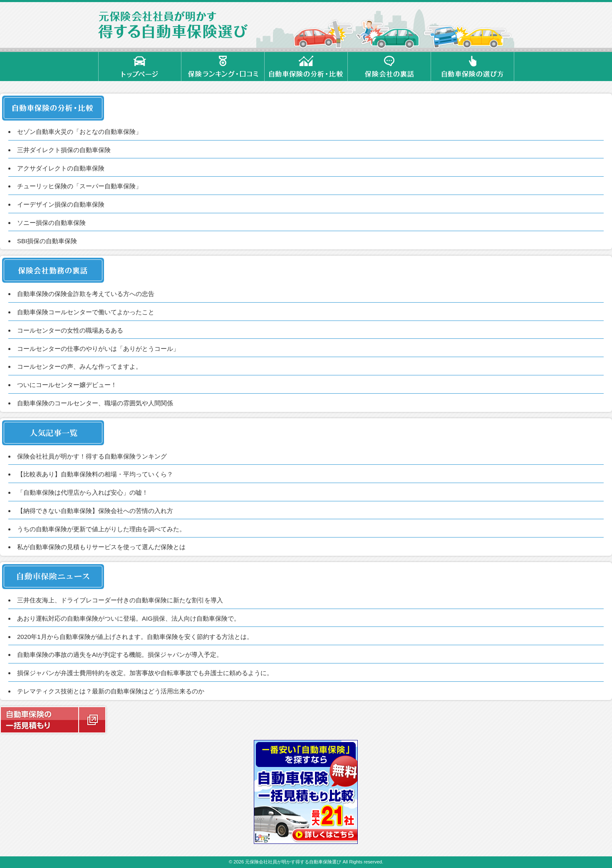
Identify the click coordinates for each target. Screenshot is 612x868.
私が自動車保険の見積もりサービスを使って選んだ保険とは (101, 547)
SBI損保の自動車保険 (47, 241)
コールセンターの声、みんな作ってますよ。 (79, 366)
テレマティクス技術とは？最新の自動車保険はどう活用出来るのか (111, 691)
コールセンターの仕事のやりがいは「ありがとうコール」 (98, 349)
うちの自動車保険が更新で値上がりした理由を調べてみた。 (101, 529)
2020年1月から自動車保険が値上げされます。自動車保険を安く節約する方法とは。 (135, 637)
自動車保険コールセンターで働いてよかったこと (86, 312)
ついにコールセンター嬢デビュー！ (67, 385)
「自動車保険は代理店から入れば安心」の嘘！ (83, 492)
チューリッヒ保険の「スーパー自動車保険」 (79, 186)
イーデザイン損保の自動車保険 (61, 204)
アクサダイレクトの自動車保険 (61, 168)
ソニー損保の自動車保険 (51, 223)
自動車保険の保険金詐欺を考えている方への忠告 (86, 294)
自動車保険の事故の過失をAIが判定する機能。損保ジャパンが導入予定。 (120, 655)
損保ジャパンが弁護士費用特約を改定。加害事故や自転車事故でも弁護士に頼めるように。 (145, 673)
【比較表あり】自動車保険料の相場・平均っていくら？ (95, 474)
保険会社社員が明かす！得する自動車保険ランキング (92, 456)
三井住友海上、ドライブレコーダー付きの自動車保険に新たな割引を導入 (120, 600)
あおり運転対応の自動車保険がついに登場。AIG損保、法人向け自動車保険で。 (129, 618)
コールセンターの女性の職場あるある (70, 330)
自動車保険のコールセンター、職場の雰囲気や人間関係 (95, 403)
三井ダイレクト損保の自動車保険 (64, 150)
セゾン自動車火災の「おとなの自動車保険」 (79, 132)
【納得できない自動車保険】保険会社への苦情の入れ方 (95, 511)
